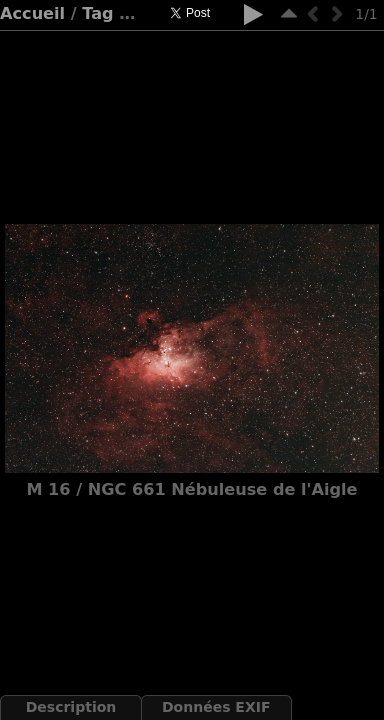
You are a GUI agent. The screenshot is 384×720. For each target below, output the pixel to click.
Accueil (32, 13)
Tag (97, 13)
